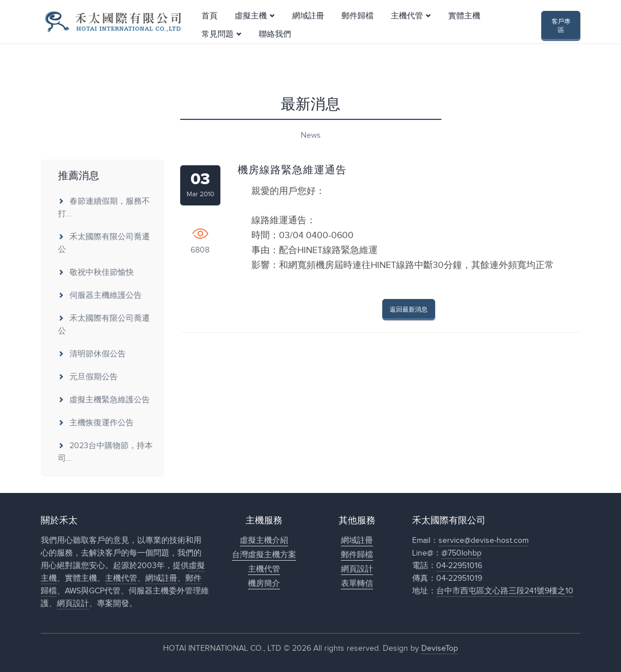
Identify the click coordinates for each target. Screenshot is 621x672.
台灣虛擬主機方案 (264, 555)
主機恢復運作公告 (96, 423)
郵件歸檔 (358, 36)
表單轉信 (357, 584)
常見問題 (218, 55)
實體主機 (464, 36)
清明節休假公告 (92, 354)
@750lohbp (461, 553)
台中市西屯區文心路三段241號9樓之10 (505, 591)
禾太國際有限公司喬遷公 (104, 243)
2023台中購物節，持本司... (105, 452)
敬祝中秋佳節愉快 (96, 273)
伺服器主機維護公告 (100, 296)
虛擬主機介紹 (264, 541)
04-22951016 (459, 566)
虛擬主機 (251, 36)
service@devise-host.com (484, 541)
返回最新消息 (409, 310)
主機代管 (407, 36)
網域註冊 (308, 36)
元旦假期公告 (88, 377)
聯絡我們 (275, 55)
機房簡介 (264, 584)
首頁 (209, 36)
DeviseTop (440, 648)
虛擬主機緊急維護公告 (104, 400)
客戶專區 (561, 36)
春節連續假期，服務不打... (104, 208)
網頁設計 (73, 604)
